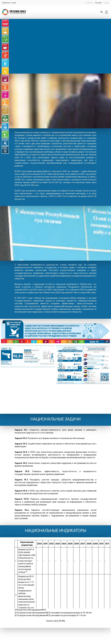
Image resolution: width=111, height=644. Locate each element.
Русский (98, 3)
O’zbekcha (89, 3)
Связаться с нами (9, 3)
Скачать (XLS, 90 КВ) (55, 621)
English (106, 3)
